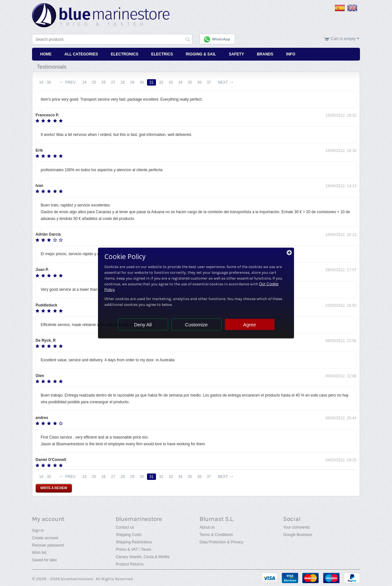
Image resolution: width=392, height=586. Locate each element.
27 (114, 82)
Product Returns (130, 564)
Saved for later (45, 560)
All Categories (81, 54)
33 (173, 82)
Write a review (54, 487)
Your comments (296, 527)
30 (144, 82)
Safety (237, 54)
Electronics (125, 54)
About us (207, 527)
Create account (45, 538)
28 (124, 82)
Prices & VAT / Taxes (133, 549)
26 (104, 82)
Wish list (39, 552)
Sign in (38, 530)
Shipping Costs (129, 534)
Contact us (125, 527)
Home (46, 54)
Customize (196, 325)
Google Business (298, 534)
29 (134, 82)
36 (203, 82)
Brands (265, 54)
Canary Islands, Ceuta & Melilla (142, 557)
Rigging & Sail (201, 54)
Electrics (162, 54)
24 (85, 82)
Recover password (48, 545)
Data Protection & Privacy (221, 542)
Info (291, 54)
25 (95, 82)
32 (163, 82)
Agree (249, 325)
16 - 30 (45, 82)
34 (183, 82)
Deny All (143, 325)
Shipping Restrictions (134, 542)
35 (193, 82)
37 (212, 82)
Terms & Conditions (216, 534)
